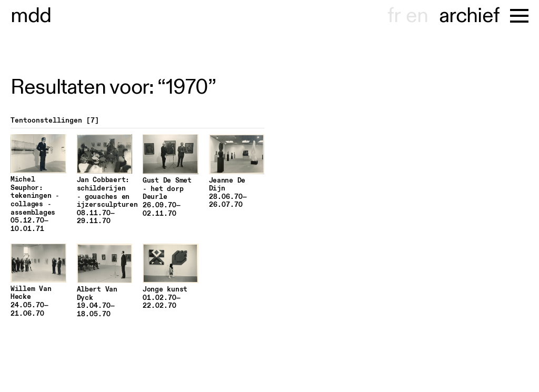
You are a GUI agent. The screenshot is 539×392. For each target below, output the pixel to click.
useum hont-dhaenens (31, 16)
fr (394, 16)
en (417, 16)
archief (469, 16)
